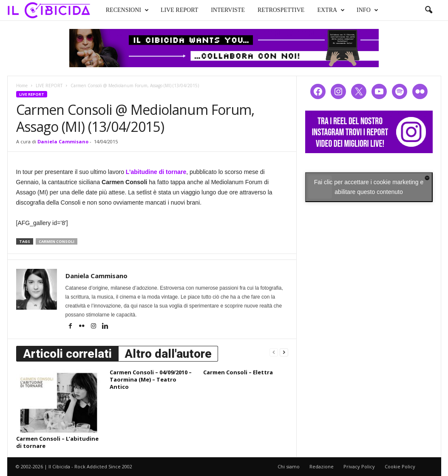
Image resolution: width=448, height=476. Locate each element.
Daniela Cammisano (63, 141)
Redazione (322, 466)
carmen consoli (57, 241)
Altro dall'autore (168, 354)
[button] (428, 10)
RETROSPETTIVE (281, 10)
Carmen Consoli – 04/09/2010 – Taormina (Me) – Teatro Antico (151, 379)
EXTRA (331, 10)
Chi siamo (289, 466)
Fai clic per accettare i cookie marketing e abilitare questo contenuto (369, 187)
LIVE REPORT (179, 10)
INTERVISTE (228, 10)
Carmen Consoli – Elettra (238, 372)
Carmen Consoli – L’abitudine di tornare (57, 442)
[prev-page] (274, 352)
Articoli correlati (67, 354)
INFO (367, 10)
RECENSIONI (127, 10)
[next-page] (284, 352)
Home (22, 86)
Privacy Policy (359, 466)
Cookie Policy (400, 466)
